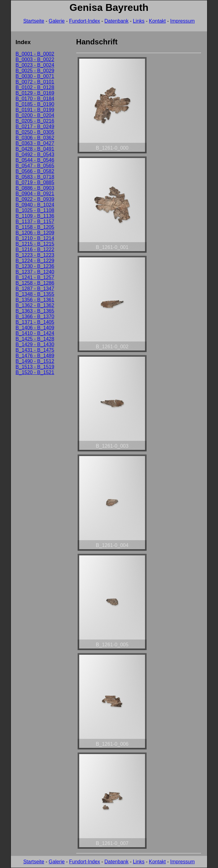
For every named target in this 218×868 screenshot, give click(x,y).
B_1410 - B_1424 (35, 333)
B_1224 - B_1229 (35, 261)
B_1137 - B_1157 (35, 222)
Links (139, 21)
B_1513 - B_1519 (35, 367)
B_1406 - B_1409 (35, 328)
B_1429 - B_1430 (35, 344)
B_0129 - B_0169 (35, 93)
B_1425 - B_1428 (35, 339)
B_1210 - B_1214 (35, 238)
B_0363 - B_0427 (35, 143)
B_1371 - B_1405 (35, 322)
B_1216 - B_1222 (35, 249)
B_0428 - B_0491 (35, 149)
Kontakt (157, 21)
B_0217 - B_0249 (35, 127)
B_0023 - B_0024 (35, 65)
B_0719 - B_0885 (35, 182)
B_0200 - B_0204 (35, 115)
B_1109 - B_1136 (35, 216)
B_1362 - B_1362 (35, 305)
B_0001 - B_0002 (35, 54)
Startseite (34, 21)
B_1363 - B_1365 (35, 311)
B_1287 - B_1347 (35, 289)
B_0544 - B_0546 (35, 160)
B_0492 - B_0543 (35, 154)
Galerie (57, 21)
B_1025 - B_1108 (35, 210)
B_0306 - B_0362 (35, 138)
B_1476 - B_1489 (35, 356)
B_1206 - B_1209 (35, 233)
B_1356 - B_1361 (35, 300)
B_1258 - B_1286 (35, 283)
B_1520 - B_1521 (35, 372)
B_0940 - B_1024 (35, 205)
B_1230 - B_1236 (35, 266)
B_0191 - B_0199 (35, 110)
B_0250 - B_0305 (35, 132)
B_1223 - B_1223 (35, 255)
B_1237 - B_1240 (35, 272)
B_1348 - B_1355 (35, 294)
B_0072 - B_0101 (35, 82)
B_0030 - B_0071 (35, 76)
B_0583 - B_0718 (35, 177)
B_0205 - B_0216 (35, 121)
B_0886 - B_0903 (35, 188)
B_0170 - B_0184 (35, 99)
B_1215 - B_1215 (35, 244)
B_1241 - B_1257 (35, 277)
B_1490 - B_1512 (35, 361)
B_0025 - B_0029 (35, 71)
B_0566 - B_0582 (35, 171)
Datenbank (116, 21)
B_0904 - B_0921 (35, 194)
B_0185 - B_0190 (35, 104)
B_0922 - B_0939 (35, 199)
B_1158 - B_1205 (35, 227)
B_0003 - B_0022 (35, 59)
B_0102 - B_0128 (35, 87)
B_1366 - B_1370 (35, 316)
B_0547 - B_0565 (35, 166)
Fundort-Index (84, 21)
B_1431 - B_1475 (35, 350)
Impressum (182, 21)
